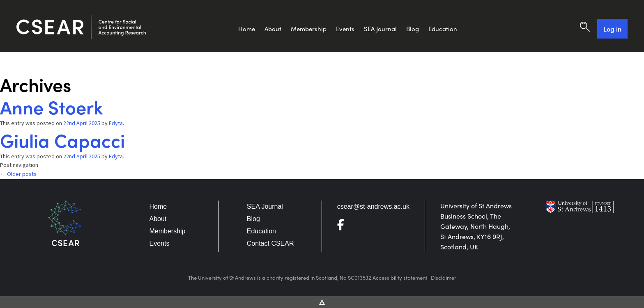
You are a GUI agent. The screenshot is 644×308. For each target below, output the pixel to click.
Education (443, 29)
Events (345, 29)
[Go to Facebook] (344, 227)
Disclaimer (444, 278)
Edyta (116, 123)
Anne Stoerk (52, 106)
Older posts (18, 174)
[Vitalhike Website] (322, 301)
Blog (413, 29)
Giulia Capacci (62, 140)
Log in (612, 29)
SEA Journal (380, 29)
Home (247, 29)
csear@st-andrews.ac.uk (373, 206)
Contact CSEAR (270, 243)
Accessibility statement (400, 278)
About (273, 29)
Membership (309, 29)
